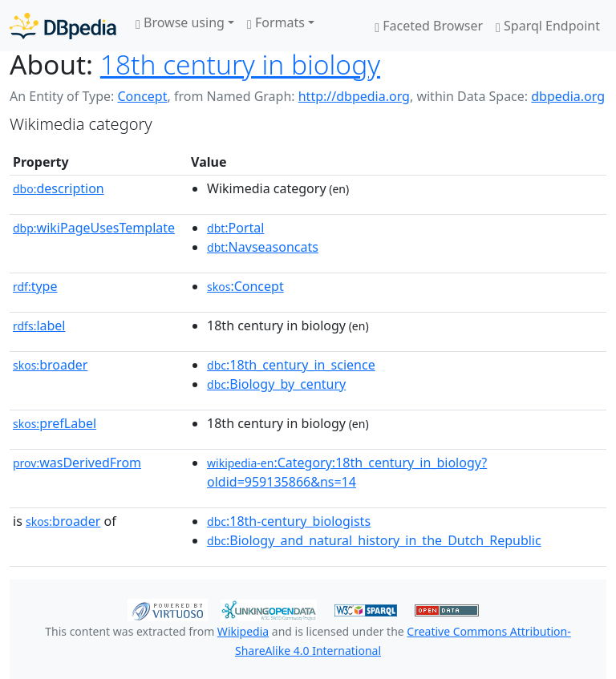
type (35, 286)
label (39, 325)
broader (50, 365)
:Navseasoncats (263, 247)
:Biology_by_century (276, 384)
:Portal (235, 228)
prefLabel (55, 423)
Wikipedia (243, 631)
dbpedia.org (568, 96)
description (59, 188)
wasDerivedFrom (77, 463)
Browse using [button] (180, 22)
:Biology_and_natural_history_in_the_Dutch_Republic (374, 540)
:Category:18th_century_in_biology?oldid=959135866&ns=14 (347, 472)
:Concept (245, 286)
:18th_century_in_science (291, 365)
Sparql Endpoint (548, 26)
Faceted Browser (429, 26)
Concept (142, 96)
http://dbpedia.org (354, 96)
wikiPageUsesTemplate (94, 228)
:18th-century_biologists (289, 521)
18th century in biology (240, 64)
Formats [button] (276, 22)
